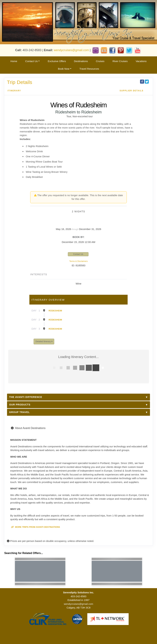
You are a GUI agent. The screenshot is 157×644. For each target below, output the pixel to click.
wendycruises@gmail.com (71, 50)
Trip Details (20, 82)
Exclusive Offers (57, 61)
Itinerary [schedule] (14, 91)
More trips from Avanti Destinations (36, 527)
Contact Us (78, 254)
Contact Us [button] (31, 61)
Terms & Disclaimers (78, 261)
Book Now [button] (64, 69)
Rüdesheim (55, 311)
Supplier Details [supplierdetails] (131, 91)
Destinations (81, 61)
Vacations (141, 61)
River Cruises (120, 61)
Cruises (100, 61)
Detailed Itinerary (44, 342)
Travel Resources (89, 69)
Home (14, 61)
